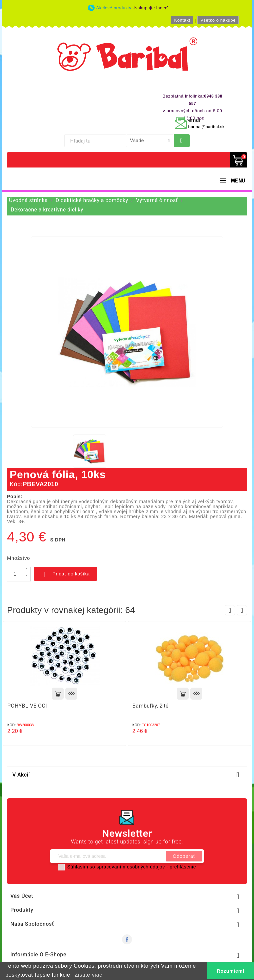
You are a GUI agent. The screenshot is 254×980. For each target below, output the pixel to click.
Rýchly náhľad (71, 694)
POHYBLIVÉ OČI (27, 706)
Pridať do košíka (65, 574)
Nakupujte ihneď (151, 8)
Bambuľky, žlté (150, 706)
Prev (230, 610)
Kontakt (182, 20)
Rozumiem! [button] (231, 971)
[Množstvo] (15, 574)
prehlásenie (183, 867)
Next (242, 610)
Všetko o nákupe (218, 20)
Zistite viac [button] (88, 975)
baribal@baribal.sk (206, 127)
